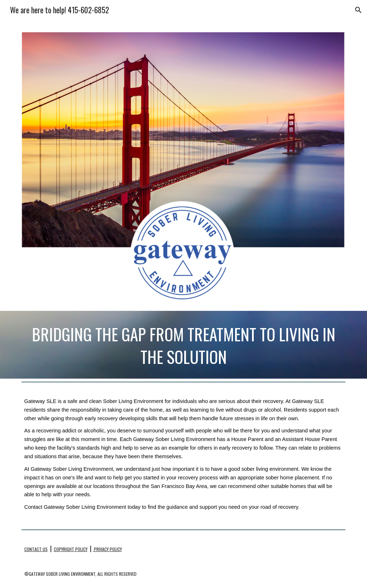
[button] (358, 10)
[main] (184, 345)
